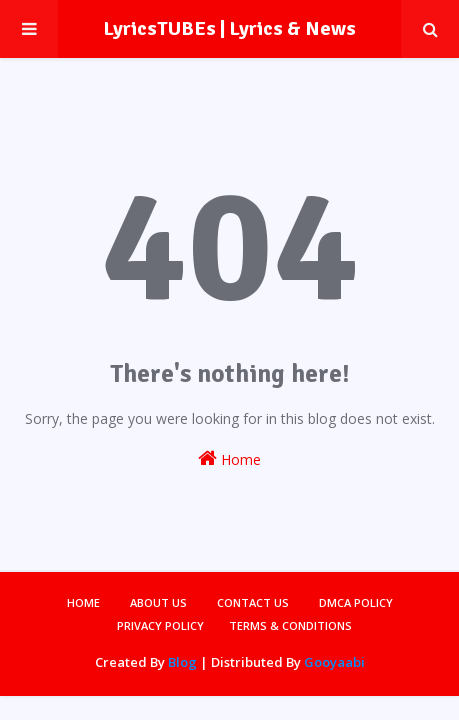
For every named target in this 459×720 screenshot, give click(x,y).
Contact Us (253, 602)
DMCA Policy (356, 602)
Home (229, 458)
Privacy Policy (160, 625)
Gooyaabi (334, 662)
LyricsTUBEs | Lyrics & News (229, 28)
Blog (182, 662)
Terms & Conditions (290, 625)
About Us (158, 602)
